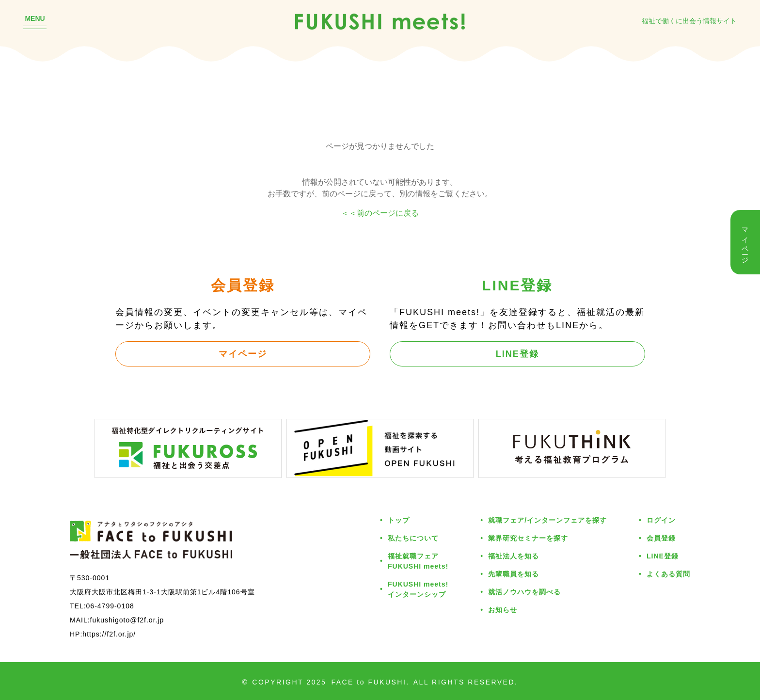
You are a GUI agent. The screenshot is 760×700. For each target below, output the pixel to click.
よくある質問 (668, 574)
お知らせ (503, 610)
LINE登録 (517, 353)
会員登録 (661, 538)
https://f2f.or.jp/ (109, 634)
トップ (399, 520)
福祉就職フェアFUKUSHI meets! (418, 561)
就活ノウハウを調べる (524, 592)
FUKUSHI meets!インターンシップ (418, 589)
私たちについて (413, 538)
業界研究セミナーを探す (528, 538)
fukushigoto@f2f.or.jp (127, 620)
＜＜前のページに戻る (380, 213)
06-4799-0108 (110, 606)
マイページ (243, 353)
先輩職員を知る (514, 574)
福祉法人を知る (514, 556)
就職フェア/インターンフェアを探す (547, 520)
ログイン (661, 520)
